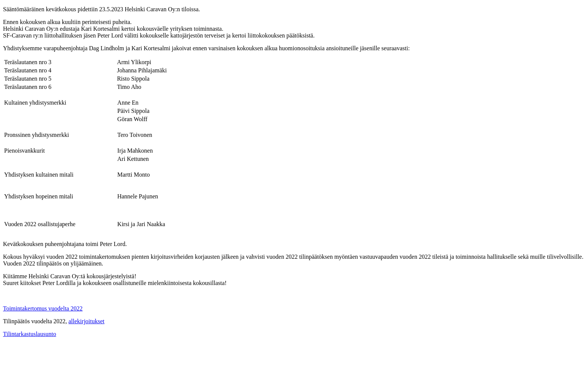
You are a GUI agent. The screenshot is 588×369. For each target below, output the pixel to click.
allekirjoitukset (87, 321)
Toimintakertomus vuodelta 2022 (43, 308)
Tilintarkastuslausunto (30, 334)
